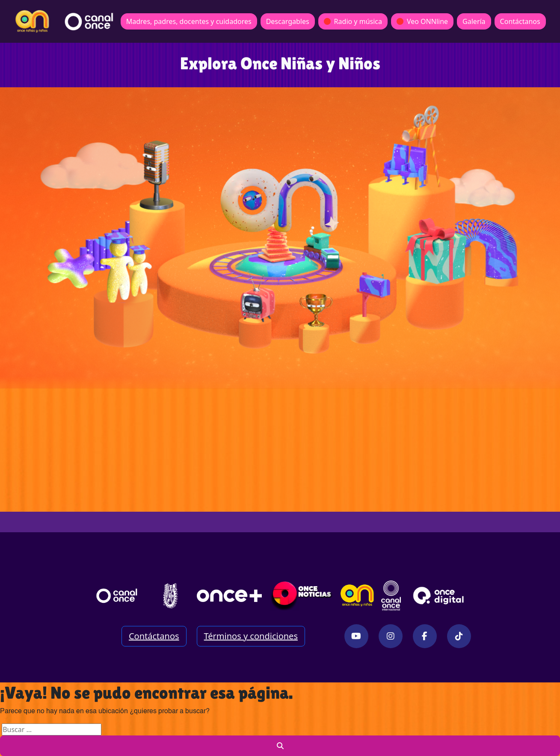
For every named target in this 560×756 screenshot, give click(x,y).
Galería (474, 21)
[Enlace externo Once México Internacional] (391, 596)
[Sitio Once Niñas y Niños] (357, 596)
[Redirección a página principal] (32, 21)
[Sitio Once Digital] (440, 596)
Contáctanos (520, 21)
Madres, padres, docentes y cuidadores (189, 21)
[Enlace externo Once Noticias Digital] (301, 596)
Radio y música (353, 21)
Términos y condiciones (251, 636)
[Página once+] (229, 596)
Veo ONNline (422, 21)
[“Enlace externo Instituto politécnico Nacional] (170, 596)
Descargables (288, 21)
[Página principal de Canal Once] (117, 596)
